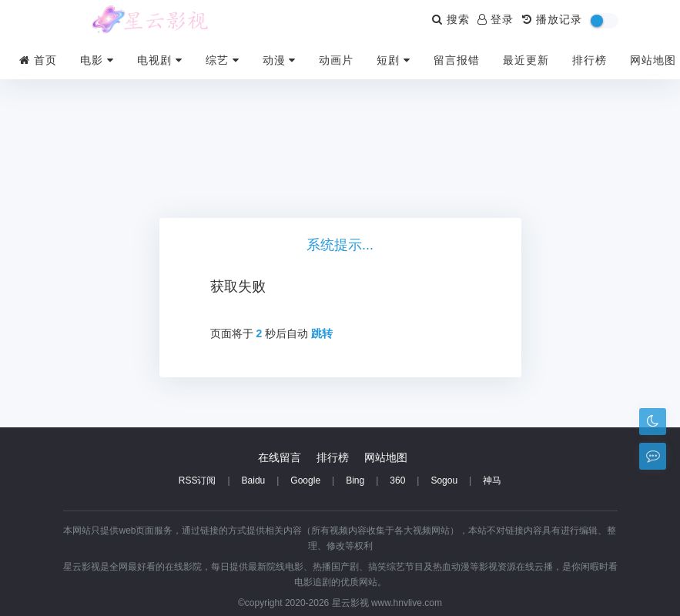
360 (397, 480)
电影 (97, 60)
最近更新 (526, 60)
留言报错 (457, 60)
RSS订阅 (198, 480)
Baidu (254, 480)
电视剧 (160, 60)
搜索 (451, 19)
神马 (492, 480)
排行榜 (590, 60)
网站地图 (653, 60)
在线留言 (280, 457)
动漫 (280, 60)
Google (305, 480)
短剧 (394, 60)
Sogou (444, 480)
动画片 (336, 60)
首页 (38, 60)
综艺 (223, 60)
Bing (355, 480)
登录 (496, 19)
